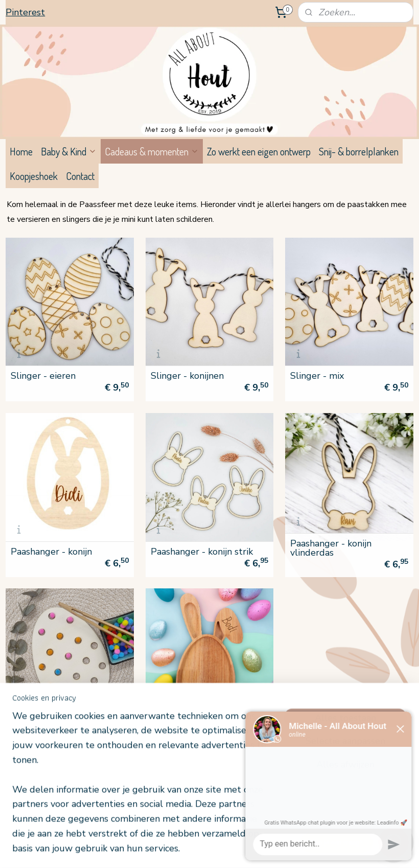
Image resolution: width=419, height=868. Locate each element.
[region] (142, 788)
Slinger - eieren (43, 376)
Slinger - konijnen (187, 376)
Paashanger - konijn (51, 551)
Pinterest (25, 12)
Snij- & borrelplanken (359, 151)
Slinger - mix (317, 376)
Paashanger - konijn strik (202, 551)
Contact (80, 176)
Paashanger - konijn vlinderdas (331, 548)
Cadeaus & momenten (152, 151)
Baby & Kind (69, 151)
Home (21, 151)
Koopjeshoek (34, 176)
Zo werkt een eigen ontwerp (259, 151)
